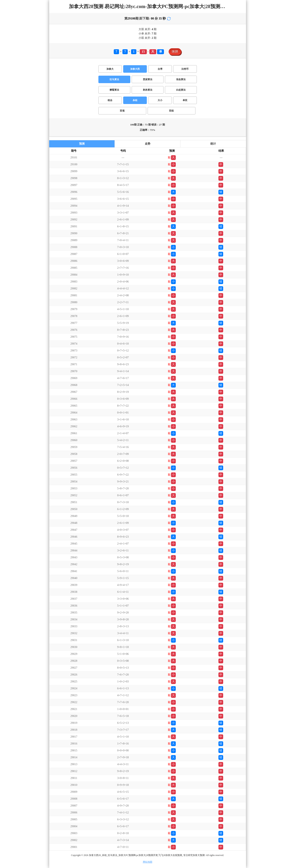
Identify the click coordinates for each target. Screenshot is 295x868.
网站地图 (148, 862)
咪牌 (175, 52)
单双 (185, 100)
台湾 (160, 69)
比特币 (185, 69)
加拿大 (110, 69)
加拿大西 (135, 69)
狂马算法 (114, 79)
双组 (171, 111)
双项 (122, 111)
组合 (110, 100)
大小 (160, 100)
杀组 (135, 100)
